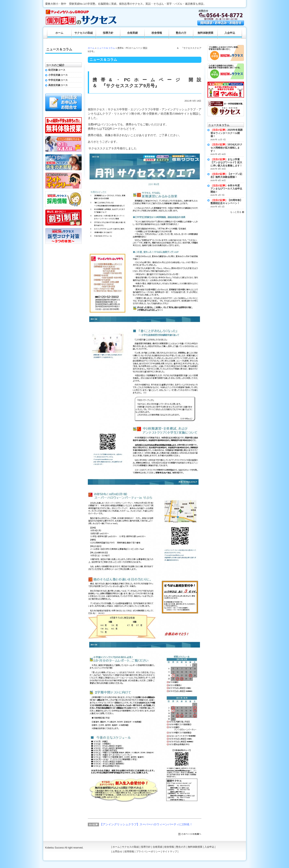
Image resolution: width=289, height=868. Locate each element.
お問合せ (117, 852)
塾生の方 (181, 33)
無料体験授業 (205, 33)
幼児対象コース (57, 70)
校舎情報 (157, 33)
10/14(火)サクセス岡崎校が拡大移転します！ (227, 148)
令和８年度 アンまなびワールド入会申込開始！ (226, 189)
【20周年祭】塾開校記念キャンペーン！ (226, 202)
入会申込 (230, 33)
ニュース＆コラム (106, 48)
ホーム (91, 48)
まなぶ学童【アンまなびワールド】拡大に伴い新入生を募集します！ (226, 162)
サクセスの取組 (84, 33)
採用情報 (129, 852)
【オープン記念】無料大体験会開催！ (226, 176)
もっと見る (236, 212)
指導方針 (108, 33)
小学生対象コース (58, 75)
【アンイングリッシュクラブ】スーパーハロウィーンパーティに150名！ (146, 824)
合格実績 (132, 33)
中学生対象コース (58, 80)
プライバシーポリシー (148, 852)
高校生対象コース (58, 85)
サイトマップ (170, 852)
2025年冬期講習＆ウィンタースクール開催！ (227, 133)
